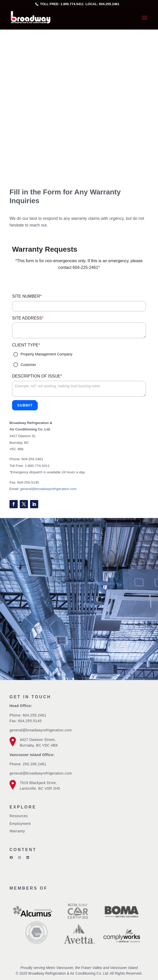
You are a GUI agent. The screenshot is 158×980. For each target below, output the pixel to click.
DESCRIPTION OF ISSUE (37, 376)
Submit (25, 405)
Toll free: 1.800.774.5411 (62, 4)
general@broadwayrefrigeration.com (48, 489)
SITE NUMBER (27, 296)
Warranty (17, 831)
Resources (19, 816)
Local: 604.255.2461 (102, 4)
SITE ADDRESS (28, 318)
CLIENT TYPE (26, 345)
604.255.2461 (35, 715)
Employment (20, 824)
